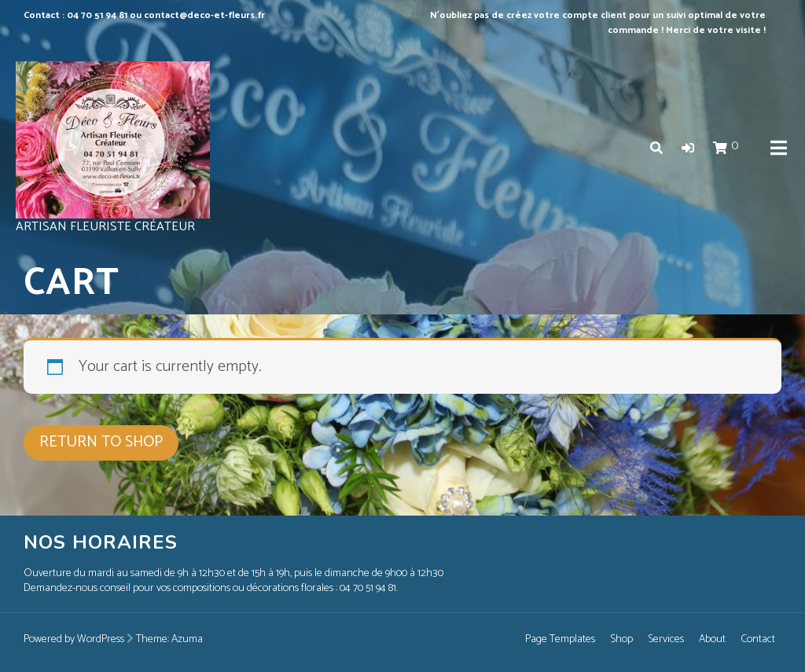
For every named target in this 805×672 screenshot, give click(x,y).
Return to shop (101, 442)
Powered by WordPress (74, 639)
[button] (688, 149)
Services (666, 639)
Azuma (187, 639)
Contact (758, 639)
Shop (621, 639)
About (712, 639)
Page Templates (560, 639)
